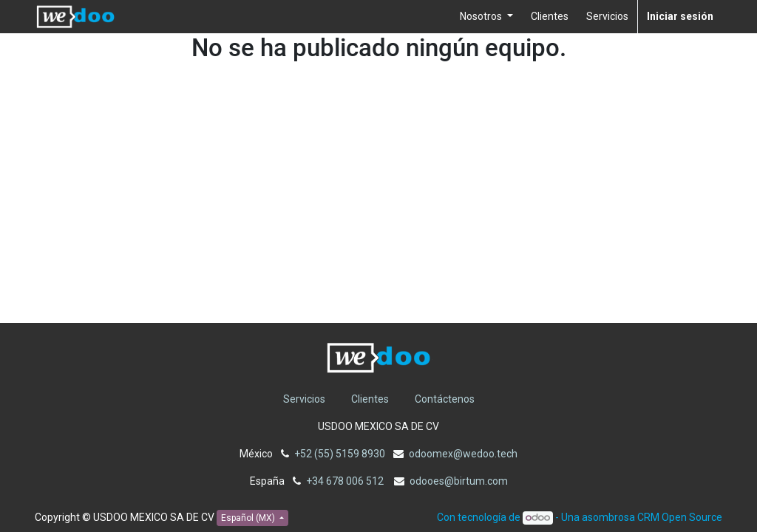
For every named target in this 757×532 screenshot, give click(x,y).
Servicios (304, 399)
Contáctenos (445, 399)
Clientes (370, 399)
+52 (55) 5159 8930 (340, 454)
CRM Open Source (680, 517)
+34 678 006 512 (346, 481)
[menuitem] (550, 17)
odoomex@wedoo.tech (463, 454)
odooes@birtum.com (459, 481)
